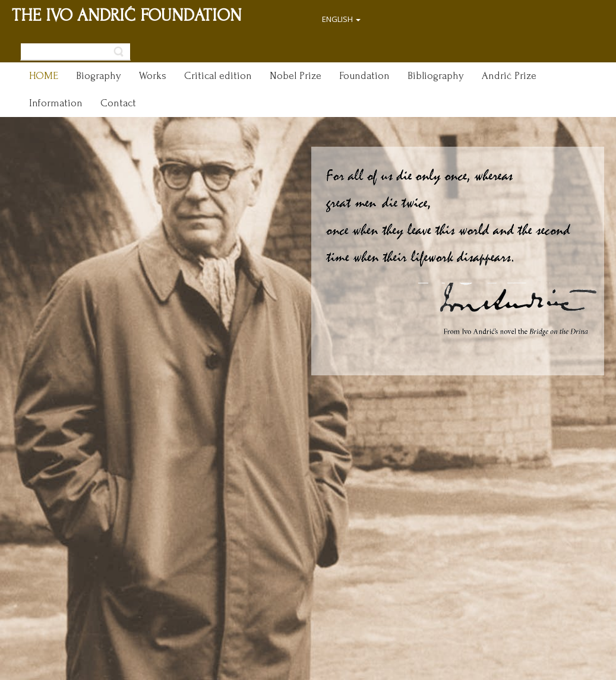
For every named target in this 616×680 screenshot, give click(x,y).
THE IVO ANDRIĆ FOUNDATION (127, 15)
